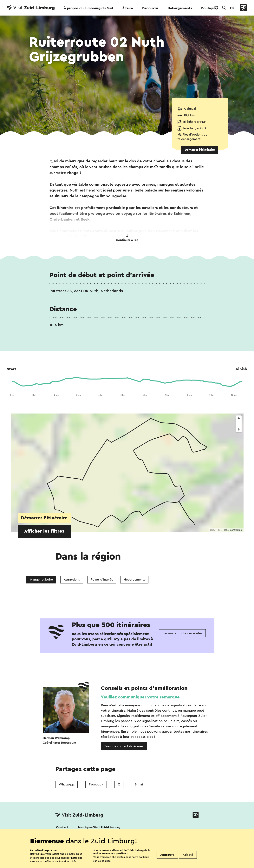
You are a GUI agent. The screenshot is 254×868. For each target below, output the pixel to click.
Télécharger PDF (194, 122)
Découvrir (150, 8)
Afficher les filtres (44, 531)
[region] (127, 473)
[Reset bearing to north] (239, 430)
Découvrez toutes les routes (182, 633)
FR (232, 8)
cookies (106, 861)
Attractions (72, 580)
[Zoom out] (239, 424)
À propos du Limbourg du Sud (88, 8)
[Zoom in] (239, 418)
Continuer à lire (127, 238)
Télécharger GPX (194, 128)
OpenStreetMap (221, 530)
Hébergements (180, 8)
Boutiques (210, 8)
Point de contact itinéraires (124, 746)
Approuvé (167, 855)
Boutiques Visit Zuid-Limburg (99, 827)
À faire (128, 8)
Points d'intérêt (102, 580)
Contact (62, 827)
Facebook (96, 784)
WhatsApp (66, 784)
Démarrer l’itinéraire (200, 150)
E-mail (139, 784)
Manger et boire (41, 580)
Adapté (188, 855)
